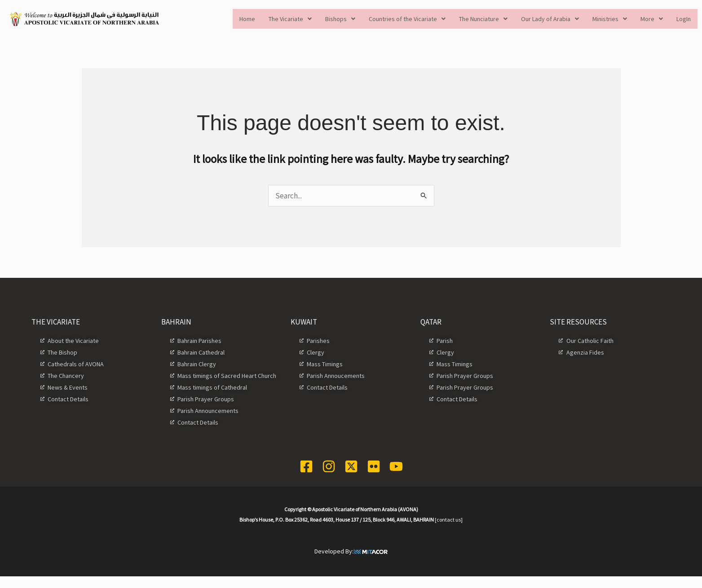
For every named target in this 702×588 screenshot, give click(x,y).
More (652, 19)
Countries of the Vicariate (407, 19)
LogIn (684, 19)
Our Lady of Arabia (550, 19)
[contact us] (449, 520)
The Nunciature (483, 19)
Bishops (340, 19)
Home (247, 19)
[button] (290, 19)
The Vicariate (290, 19)
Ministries (610, 19)
